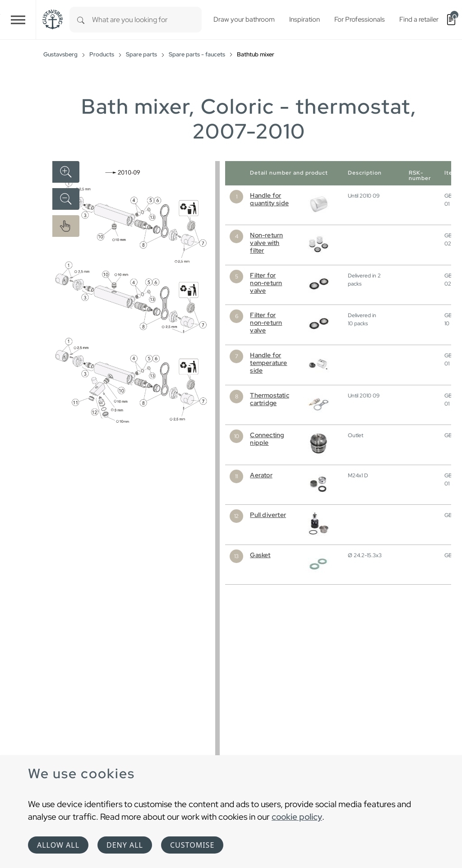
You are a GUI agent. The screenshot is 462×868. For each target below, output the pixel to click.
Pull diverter (268, 515)
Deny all (125, 845)
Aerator (261, 475)
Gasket (260, 555)
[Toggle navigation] (18, 20)
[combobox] (147, 20)
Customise (192, 845)
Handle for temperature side (268, 363)
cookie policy (297, 817)
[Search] (81, 20)
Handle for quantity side (269, 199)
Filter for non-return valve (266, 283)
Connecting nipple (267, 439)
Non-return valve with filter (266, 243)
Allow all (58, 845)
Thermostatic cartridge (269, 399)
